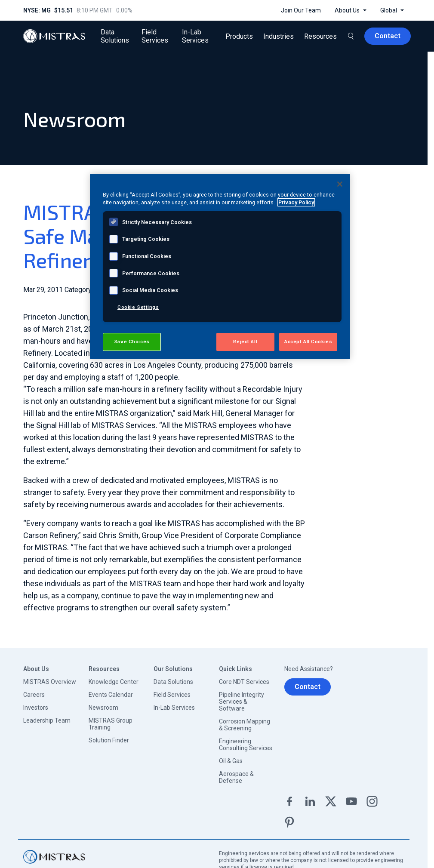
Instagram (372, 801)
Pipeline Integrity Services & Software (242, 702)
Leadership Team (47, 720)
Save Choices (132, 342)
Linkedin (310, 801)
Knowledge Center (114, 682)
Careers (34, 695)
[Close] (340, 184)
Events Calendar (111, 695)
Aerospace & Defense (236, 777)
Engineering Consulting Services (246, 745)
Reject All (245, 342)
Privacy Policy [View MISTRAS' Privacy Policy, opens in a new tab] (296, 202)
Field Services (172, 695)
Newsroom (103, 708)
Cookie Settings (138, 307)
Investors (36, 708)
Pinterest (289, 822)
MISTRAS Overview (50, 682)
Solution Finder (109, 740)
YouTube (351, 801)
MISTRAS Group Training (111, 724)
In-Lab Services (174, 708)
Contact (308, 687)
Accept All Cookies (308, 342)
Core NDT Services (244, 682)
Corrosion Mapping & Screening (245, 725)
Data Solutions (173, 682)
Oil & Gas (231, 761)
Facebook (289, 801)
